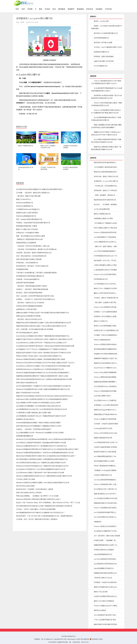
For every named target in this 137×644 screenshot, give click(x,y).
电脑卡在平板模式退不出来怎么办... (106, 587)
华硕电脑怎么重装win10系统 (103, 218)
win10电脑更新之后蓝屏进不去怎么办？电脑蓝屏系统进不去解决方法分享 (41, 416)
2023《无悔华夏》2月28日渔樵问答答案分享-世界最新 (35, 329)
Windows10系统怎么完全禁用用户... (106, 526)
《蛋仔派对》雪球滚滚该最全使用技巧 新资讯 (32, 286)
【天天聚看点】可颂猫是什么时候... (106, 223)
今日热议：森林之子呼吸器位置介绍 (106, 298)
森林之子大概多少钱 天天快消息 (27, 229)
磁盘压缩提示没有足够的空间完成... (106, 624)
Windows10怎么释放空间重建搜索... (106, 372)
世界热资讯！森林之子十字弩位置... (106, 190)
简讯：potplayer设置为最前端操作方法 (29, 219)
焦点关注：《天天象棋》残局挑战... (106, 204)
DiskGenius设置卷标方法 (25, 203)
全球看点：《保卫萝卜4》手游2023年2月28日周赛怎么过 (36, 299)
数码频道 (62, 9)
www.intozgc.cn (72, 639)
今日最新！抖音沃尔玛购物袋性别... (106, 335)
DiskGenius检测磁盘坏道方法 (26, 216)
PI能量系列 (98, 522)
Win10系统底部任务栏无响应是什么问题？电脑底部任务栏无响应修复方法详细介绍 (44, 506)
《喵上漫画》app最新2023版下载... (105, 302)
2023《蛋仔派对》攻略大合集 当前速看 (107, 536)
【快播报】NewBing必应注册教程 (105, 470)
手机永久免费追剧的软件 (102, 340)
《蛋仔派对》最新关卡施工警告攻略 (28, 196)
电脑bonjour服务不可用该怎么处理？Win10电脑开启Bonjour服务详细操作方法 (43, 313)
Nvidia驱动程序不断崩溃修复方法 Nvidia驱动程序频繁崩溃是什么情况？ (107, 89)
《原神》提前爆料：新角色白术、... (106, 195)
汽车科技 (108, 9)
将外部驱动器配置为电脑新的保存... (106, 349)
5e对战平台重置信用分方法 (103, 475)
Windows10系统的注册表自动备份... (106, 344)
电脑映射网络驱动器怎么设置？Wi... (106, 545)
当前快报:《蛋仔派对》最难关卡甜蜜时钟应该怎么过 (34, 253)
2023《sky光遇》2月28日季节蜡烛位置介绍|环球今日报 (35, 296)
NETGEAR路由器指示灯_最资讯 (27, 333)
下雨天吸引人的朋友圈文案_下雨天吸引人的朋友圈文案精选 (36, 273)
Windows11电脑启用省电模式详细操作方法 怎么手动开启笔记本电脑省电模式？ (43, 373)
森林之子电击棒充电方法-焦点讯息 (28, 393)
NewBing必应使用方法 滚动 (103, 428)
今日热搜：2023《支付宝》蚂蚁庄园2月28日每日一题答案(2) (37, 519)
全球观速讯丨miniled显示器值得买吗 (106, 405)
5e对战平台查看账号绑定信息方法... (106, 596)
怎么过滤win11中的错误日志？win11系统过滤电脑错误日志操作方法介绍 (41, 469)
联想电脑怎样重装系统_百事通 (26, 226)
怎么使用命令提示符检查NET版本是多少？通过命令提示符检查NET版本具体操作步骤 (45, 346)
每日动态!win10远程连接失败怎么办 (106, 33)
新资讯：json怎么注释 (101, 21)
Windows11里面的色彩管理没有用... (106, 232)
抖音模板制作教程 (22, 269)
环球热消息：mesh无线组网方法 (27, 263)
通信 (41, 9)
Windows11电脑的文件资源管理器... (106, 419)
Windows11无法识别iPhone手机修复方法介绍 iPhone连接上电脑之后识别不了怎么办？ (46, 363)
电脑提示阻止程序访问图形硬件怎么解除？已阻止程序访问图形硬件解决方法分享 (44, 323)
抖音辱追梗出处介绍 (101, 279)
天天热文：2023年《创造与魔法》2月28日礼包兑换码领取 (36, 509)
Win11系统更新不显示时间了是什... (106, 615)
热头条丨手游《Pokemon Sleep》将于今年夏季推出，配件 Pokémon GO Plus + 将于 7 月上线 (48, 503)
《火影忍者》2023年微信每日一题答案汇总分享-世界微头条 (36, 249)
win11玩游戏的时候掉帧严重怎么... (105, 512)
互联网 (30, 9)
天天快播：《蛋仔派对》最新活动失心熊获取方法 (33, 193)
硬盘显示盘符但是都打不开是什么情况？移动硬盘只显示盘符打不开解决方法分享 (44, 353)
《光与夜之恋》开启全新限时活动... (106, 186)
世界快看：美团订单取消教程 (104, 57)
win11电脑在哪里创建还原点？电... (105, 456)
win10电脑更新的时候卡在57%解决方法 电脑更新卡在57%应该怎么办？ (40, 513)
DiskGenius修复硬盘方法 (25, 206)
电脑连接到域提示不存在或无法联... (106, 503)
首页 (18, 9)
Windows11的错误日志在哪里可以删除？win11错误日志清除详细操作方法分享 (43, 483)
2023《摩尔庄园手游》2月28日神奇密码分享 (31, 256)
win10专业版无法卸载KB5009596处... (106, 498)
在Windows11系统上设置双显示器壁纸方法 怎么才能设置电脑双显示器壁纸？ (42, 399)
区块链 (47, 9)
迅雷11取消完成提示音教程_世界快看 (29, 259)
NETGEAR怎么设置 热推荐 (25, 486)
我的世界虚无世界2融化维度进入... (105, 162)
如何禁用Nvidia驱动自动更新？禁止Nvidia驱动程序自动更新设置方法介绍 (107, 97)
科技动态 (90, 9)
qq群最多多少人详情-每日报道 (26, 309)
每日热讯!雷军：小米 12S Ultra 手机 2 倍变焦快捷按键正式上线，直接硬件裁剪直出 (44, 516)
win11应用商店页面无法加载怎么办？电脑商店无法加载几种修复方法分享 (41, 463)
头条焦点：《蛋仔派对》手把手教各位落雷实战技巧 (34, 429)
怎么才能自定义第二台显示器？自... (106, 489)
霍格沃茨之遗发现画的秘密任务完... (106, 172)
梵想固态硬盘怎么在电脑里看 (26, 243)
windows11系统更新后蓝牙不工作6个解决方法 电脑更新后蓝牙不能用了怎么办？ (106, 82)
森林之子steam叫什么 (24, 199)
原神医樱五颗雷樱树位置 (25, 436)
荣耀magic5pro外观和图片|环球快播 (28, 316)
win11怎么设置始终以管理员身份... (105, 559)
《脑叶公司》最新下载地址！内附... (106, 246)
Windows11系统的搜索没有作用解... (106, 391)
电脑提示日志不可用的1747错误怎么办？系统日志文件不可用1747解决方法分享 (106, 133)
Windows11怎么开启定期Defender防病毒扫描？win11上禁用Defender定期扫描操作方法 (46, 439)
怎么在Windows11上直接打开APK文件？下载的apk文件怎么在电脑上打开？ (42, 343)
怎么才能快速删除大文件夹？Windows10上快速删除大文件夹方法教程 (40, 433)
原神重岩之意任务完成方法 (25, 419)
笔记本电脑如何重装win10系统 (104, 461)
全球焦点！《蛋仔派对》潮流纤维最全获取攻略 (32, 289)
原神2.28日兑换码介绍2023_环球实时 (29, 493)
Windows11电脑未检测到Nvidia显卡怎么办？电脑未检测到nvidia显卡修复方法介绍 (44, 476)
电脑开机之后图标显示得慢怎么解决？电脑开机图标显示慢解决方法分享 (106, 148)
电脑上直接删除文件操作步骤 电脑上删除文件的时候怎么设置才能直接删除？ (106, 126)
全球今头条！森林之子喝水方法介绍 (106, 176)
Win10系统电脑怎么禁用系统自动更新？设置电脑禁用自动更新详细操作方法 (42, 459)
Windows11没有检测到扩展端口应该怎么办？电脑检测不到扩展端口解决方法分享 (106, 111)
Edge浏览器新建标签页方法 (103, 554)
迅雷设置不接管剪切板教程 (25, 283)
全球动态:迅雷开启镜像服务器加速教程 (29, 306)
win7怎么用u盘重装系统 (102, 209)
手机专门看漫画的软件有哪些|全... (105, 466)
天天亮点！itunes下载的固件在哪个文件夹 (108, 47)
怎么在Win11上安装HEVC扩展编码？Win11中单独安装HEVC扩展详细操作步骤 (43, 366)
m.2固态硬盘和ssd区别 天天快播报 (105, 270)
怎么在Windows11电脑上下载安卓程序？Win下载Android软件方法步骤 (40, 473)
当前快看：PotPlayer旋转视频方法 (28, 279)
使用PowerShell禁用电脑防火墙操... (106, 326)
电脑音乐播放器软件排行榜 (103, 438)
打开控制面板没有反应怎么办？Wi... (106, 256)
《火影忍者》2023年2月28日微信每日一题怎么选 (33, 246)
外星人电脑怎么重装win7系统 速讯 (105, 228)
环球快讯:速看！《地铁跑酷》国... (105, 540)
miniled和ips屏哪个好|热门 (103, 396)
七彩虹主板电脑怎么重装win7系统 (105, 265)
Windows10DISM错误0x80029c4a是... (106, 433)
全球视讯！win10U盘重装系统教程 (105, 312)
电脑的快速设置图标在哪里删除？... (106, 382)
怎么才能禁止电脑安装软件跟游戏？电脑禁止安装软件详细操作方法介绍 (106, 141)
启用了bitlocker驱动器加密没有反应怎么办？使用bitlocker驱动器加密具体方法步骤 (44, 379)
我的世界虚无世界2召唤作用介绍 (105, 200)
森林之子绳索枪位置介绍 (25, 146)
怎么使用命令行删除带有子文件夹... (106, 531)
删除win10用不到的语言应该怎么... (105, 293)
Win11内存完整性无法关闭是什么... (106, 517)
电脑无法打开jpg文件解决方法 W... (105, 410)
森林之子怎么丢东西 (101, 592)
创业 (54, 9)
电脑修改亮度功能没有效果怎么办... (106, 573)
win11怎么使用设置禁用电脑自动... (105, 480)
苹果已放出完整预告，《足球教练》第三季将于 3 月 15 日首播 (37, 496)
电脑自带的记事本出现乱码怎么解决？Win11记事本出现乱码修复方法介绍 (41, 326)
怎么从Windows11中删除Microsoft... (106, 368)
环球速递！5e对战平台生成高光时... (106, 582)
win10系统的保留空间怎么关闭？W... (106, 442)
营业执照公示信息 (96, 639)
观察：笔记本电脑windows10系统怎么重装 (31, 236)
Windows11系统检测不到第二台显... (106, 484)
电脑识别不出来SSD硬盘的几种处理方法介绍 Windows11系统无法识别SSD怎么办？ (45, 396)
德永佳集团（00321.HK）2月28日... (106, 260)
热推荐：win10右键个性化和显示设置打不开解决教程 (107, 27)
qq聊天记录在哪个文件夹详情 (104, 61)
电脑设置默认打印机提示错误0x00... (106, 414)
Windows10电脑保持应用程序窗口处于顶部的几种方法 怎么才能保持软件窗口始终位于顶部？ (48, 449)
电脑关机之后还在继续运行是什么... (106, 363)
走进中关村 (80, 639)
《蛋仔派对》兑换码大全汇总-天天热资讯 (30, 303)
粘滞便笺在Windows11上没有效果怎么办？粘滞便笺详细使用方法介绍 (40, 369)
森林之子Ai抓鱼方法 (101, 321)
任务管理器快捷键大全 (101, 38)
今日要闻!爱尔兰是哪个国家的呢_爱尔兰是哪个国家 (34, 413)
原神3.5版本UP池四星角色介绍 (27, 383)
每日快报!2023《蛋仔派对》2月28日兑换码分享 (32, 266)
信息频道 (99, 9)
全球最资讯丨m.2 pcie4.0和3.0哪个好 (106, 181)
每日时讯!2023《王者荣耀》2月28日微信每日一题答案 (35, 489)
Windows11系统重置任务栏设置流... (106, 508)
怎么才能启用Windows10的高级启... (106, 386)
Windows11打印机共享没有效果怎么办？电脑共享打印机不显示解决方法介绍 (42, 466)
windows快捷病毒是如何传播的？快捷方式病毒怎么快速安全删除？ (39, 423)
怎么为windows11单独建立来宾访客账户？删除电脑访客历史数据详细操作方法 (43, 336)
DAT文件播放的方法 (101, 66)
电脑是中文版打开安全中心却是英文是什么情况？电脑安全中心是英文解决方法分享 (44, 339)
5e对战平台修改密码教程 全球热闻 (105, 447)
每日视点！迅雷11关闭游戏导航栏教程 (29, 293)
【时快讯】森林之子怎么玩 (103, 578)
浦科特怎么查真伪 (100, 610)
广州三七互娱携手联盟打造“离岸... (105, 620)
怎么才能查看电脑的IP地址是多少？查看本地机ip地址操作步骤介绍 (106, 119)
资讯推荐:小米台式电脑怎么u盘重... (106, 316)
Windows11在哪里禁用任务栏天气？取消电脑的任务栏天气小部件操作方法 (41, 446)
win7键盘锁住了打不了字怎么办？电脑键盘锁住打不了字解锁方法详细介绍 (41, 349)
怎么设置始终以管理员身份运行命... (106, 564)
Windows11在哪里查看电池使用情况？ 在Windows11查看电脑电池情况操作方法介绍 (45, 453)
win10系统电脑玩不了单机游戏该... (105, 237)
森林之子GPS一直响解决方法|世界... (106, 288)
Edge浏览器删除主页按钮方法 (104, 568)
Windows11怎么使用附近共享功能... (106, 307)
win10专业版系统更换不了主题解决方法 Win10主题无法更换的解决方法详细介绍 (43, 386)
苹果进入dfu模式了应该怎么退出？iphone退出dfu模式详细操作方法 (39, 356)
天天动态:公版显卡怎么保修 (25, 479)
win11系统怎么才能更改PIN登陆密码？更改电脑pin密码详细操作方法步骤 (41, 443)
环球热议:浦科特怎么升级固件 (104, 550)
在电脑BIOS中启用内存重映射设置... (106, 354)
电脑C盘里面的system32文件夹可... (105, 494)
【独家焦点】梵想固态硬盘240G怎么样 (29, 239)
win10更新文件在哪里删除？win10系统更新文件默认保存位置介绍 (38, 406)
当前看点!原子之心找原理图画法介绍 (106, 330)
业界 (23, 9)
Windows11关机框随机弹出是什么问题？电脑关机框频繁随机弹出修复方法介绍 (43, 389)
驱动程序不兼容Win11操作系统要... (106, 452)
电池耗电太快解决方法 (101, 52)
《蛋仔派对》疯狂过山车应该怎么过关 (29, 319)
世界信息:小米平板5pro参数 (103, 43)
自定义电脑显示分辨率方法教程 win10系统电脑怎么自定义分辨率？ (39, 403)
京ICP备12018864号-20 (68, 636)
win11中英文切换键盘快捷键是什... (105, 251)
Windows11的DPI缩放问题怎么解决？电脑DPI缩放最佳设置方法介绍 (106, 104)
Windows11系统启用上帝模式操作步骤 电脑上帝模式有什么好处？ (39, 499)
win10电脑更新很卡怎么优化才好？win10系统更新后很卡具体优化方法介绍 (41, 409)
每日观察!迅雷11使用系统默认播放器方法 (30, 276)
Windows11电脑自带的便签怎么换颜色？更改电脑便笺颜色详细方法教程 (41, 359)
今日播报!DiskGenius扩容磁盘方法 (28, 209)
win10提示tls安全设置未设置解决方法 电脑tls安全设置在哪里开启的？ (40, 189)
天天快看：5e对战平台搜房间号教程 (106, 424)
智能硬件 (71, 9)
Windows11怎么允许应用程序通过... (106, 274)
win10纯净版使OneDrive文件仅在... (105, 284)
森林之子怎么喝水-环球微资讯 (104, 601)
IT (36, 9)
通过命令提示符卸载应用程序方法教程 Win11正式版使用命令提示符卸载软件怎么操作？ (46, 456)
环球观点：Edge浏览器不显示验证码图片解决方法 (33, 223)
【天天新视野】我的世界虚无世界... (106, 167)
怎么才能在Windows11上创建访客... (106, 400)
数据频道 (80, 9)
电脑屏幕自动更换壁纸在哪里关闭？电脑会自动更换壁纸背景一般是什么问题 (42, 376)
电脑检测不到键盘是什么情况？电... (106, 358)
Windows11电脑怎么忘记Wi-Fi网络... (106, 606)
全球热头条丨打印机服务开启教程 (28, 233)
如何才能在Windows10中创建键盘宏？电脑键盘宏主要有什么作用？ (39, 426)
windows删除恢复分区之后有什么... (106, 242)
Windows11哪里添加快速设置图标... (106, 377)
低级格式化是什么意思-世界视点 (27, 213)
